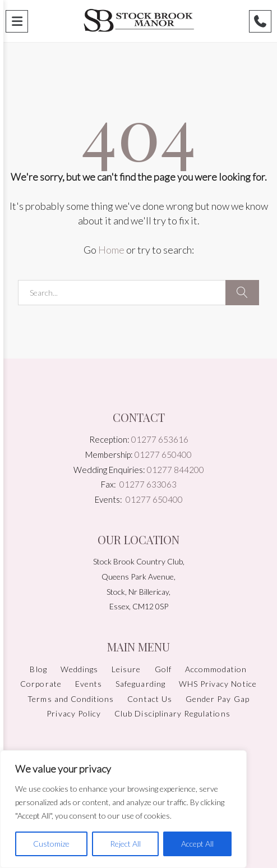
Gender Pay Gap (218, 699)
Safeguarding (140, 684)
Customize (51, 844)
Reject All (125, 844)
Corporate (41, 684)
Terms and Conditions (71, 699)
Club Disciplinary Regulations (172, 713)
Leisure (126, 669)
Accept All (197, 844)
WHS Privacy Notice (218, 684)
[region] (123, 809)
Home (111, 250)
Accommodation (216, 669)
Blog (38, 669)
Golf (163, 669)
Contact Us (150, 699)
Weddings (79, 669)
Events (89, 684)
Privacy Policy (74, 713)
